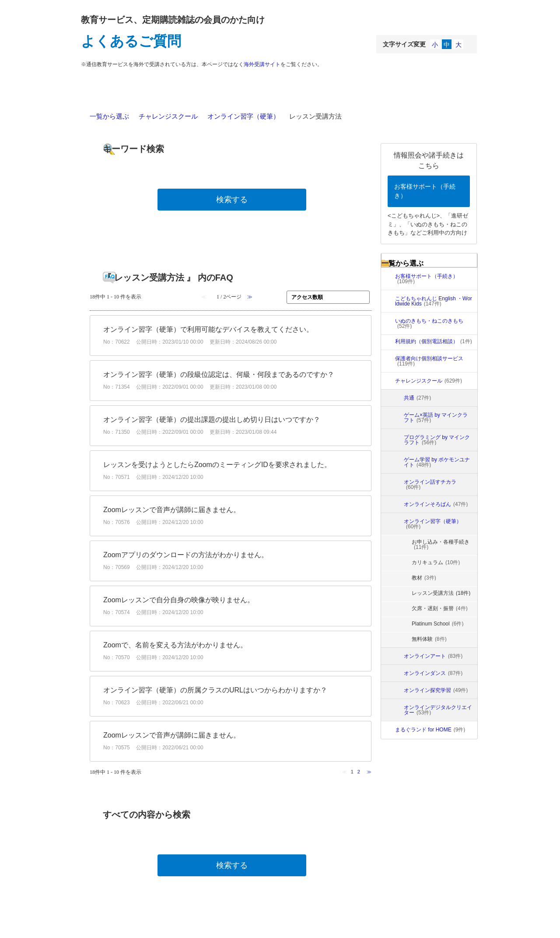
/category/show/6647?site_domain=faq (397, 462)
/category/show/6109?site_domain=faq (397, 524)
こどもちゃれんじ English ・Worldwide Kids (434, 301)
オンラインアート (433, 656)
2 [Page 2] (359, 772)
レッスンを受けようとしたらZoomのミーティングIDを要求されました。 (217, 465)
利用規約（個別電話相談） (434, 341)
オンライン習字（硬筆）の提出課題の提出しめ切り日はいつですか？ (212, 420)
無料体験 (429, 639)
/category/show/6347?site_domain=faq (397, 710)
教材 (424, 578)
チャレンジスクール (168, 116)
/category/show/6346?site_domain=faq (397, 690)
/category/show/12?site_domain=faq (388, 301)
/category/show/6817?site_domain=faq (388, 730)
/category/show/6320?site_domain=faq (397, 398)
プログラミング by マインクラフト (437, 440)
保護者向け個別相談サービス (429, 361)
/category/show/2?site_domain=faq (388, 279)
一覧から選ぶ (109, 116)
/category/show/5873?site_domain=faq (397, 673)
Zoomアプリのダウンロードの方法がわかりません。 (186, 555)
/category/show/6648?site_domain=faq (397, 440)
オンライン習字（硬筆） (243, 116)
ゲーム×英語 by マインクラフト (436, 418)
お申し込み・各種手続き (441, 545)
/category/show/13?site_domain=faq (388, 323)
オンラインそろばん (436, 504)
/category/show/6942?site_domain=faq (397, 418)
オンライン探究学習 (436, 690)
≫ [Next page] (369, 772)
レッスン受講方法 (441, 593)
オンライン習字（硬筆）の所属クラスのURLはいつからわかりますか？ (215, 690)
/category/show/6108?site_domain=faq (397, 504)
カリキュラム (436, 562)
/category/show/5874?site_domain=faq (397, 656)
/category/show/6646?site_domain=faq (397, 485)
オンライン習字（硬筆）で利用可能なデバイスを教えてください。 (208, 329)
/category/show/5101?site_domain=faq (388, 361)
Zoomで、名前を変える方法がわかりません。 (175, 645)
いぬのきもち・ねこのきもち (429, 323)
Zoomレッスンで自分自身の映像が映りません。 (179, 600)
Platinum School (437, 624)
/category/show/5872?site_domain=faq (388, 381)
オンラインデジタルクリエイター (438, 710)
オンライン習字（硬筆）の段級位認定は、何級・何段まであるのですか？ (219, 374)
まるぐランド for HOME (430, 730)
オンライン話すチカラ (430, 485)
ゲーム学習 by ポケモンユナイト (437, 462)
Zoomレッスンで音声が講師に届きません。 (172, 510)
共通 (417, 398)
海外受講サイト (262, 64)
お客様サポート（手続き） (425, 191)
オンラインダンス (433, 673)
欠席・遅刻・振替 (440, 608)
